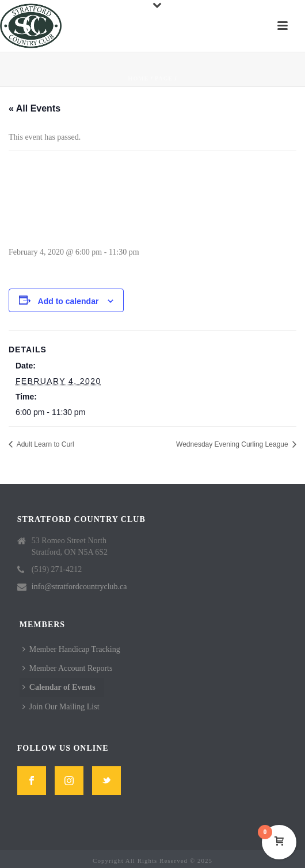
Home (139, 78)
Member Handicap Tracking (71, 649)
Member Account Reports (68, 668)
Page (164, 78)
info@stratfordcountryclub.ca (79, 587)
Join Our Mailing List (61, 707)
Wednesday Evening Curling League (233, 444)
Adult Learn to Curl (45, 444)
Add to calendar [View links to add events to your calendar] (68, 301)
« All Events (35, 108)
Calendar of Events (59, 687)
